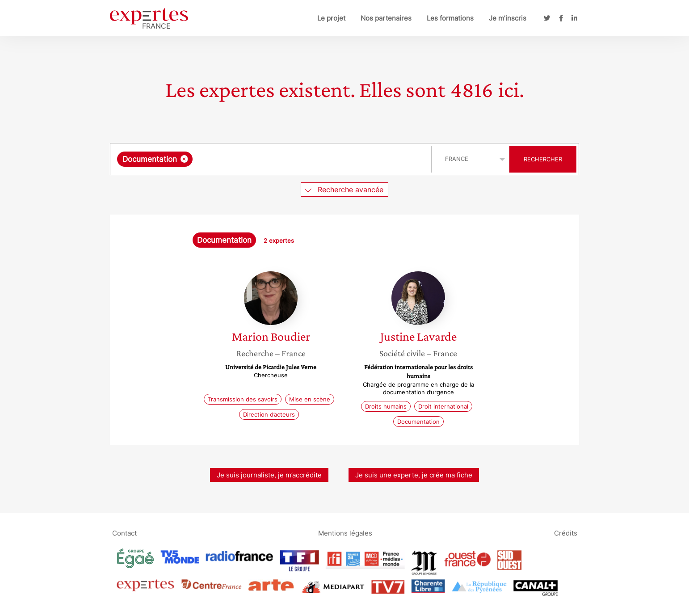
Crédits (566, 533)
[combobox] (272, 159)
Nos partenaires (386, 18)
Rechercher (543, 159)
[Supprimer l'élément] (184, 159)
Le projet (331, 18)
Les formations (450, 18)
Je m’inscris (508, 18)
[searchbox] (287, 159)
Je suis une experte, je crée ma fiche (414, 475)
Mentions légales (345, 533)
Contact (124, 533)
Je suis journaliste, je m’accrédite (269, 475)
